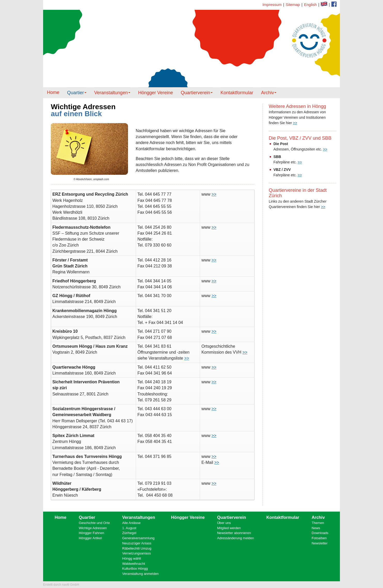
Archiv (269, 93)
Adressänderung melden (236, 538)
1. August (129, 528)
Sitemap (293, 5)
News (316, 528)
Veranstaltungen (112, 93)
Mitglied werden (229, 528)
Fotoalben (319, 538)
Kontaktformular (334, 4)
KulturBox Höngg (135, 569)
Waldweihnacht (133, 564)
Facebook (324, 4)
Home (53, 92)
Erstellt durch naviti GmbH (61, 585)
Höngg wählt (131, 558)
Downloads (320, 533)
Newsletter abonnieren (234, 533)
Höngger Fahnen (91, 533)
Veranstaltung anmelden (140, 574)
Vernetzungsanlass (136, 553)
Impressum (272, 5)
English (310, 5)
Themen (318, 523)
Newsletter (320, 543)
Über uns (224, 523)
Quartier (77, 93)
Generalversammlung (138, 538)
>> (295, 123)
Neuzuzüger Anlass (137, 543)
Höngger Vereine (155, 93)
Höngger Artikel (90, 538)
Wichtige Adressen (93, 528)
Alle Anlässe (131, 523)
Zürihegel (129, 533)
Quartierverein (197, 93)
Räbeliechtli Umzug (137, 548)
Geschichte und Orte (94, 523)
